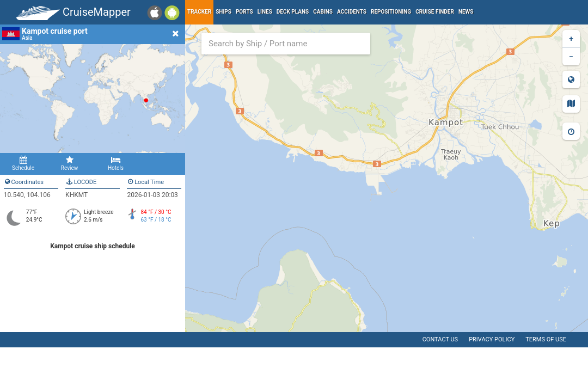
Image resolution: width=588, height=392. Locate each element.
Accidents (352, 12)
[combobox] (286, 44)
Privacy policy (492, 339)
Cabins (323, 12)
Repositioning (391, 12)
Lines (265, 12)
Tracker (199, 12)
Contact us (440, 339)
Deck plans (293, 12)
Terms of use (546, 339)
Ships (223, 12)
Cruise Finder (435, 12)
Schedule (23, 163)
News (466, 12)
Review (69, 163)
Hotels (116, 163)
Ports (244, 12)
